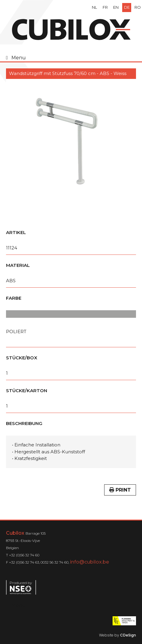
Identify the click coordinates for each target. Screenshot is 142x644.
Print (120, 490)
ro (138, 7)
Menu (19, 58)
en (116, 7)
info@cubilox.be (89, 562)
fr (105, 7)
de (127, 7)
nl (94, 7)
